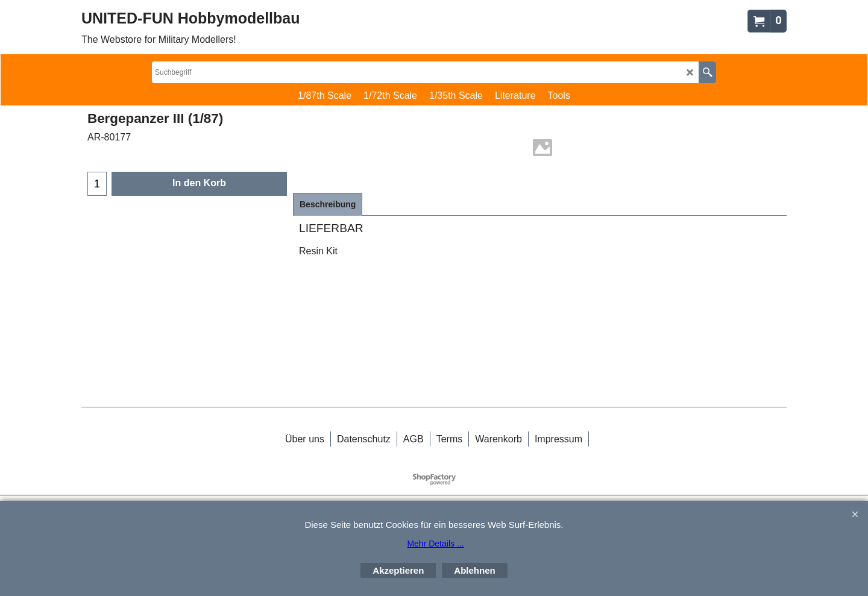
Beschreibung (328, 204)
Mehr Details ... (435, 544)
